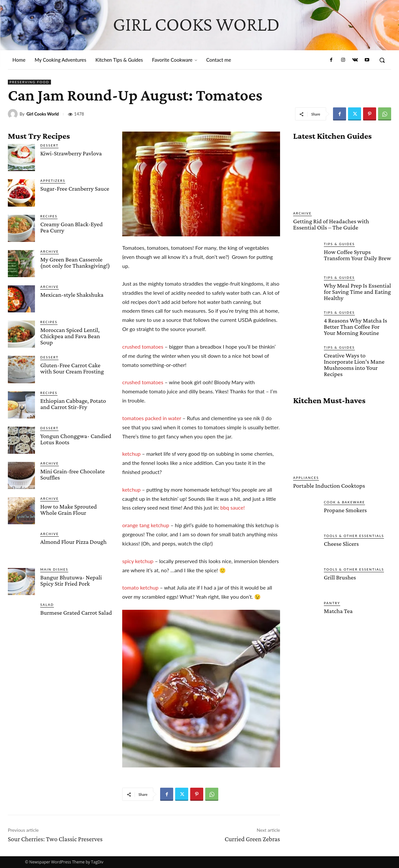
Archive (50, 251)
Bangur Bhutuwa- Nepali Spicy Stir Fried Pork (71, 580)
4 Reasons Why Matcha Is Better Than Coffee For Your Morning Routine (355, 326)
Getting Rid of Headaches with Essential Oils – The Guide (331, 224)
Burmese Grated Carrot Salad (76, 613)
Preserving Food (29, 82)
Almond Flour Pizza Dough (73, 542)
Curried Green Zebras (252, 839)
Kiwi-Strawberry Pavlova (71, 153)
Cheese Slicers (341, 543)
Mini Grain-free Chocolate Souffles (72, 474)
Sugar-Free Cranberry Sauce (75, 189)
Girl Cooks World (43, 114)
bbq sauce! (233, 507)
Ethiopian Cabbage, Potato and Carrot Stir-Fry (73, 404)
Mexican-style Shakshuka (72, 295)
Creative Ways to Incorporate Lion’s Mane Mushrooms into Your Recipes (354, 364)
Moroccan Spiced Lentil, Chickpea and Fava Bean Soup (70, 336)
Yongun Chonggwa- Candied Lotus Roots (76, 439)
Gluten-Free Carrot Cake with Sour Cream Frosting (72, 368)
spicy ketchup (138, 561)
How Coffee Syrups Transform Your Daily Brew (357, 255)
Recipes (49, 216)
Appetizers (53, 181)
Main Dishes (54, 569)
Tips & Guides (339, 244)
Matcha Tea (338, 610)
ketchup (131, 454)
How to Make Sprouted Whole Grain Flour (68, 510)
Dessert (49, 145)
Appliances (306, 477)
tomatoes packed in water (152, 418)
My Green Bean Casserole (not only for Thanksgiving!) (75, 262)
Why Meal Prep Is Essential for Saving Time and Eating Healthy (357, 291)
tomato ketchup (140, 587)
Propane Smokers (345, 509)
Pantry (332, 602)
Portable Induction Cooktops (329, 485)
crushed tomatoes (143, 347)
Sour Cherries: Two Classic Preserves (55, 839)
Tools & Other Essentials (354, 535)
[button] (382, 60)
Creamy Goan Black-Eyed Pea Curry (71, 227)
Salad (47, 605)
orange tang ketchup (146, 525)
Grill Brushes (340, 577)
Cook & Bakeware (344, 501)
